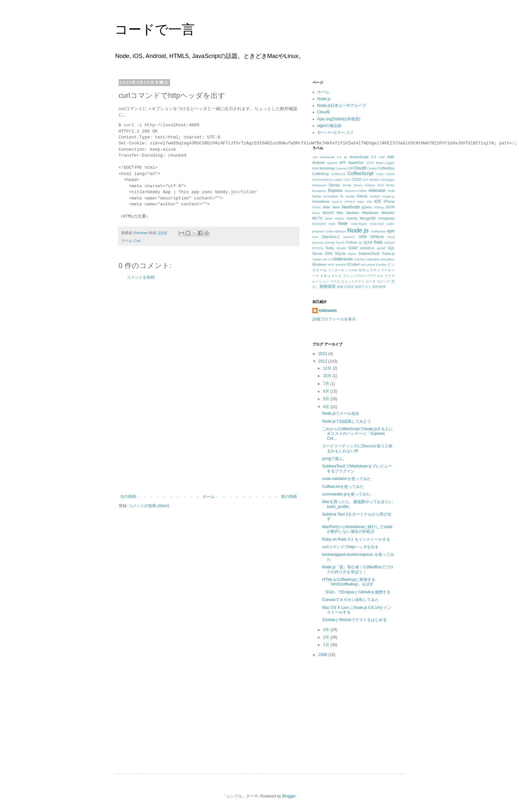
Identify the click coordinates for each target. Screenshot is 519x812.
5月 (327, 399)
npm (391, 231)
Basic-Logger (385, 163)
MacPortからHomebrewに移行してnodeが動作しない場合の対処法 (357, 529)
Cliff (350, 168)
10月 (328, 376)
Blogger (289, 796)
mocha (352, 218)
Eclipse (370, 185)
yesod (371, 265)
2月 (327, 637)
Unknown (328, 311)
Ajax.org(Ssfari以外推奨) (339, 119)
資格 (340, 287)
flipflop (317, 196)
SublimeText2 (369, 254)
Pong (391, 237)
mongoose (386, 218)
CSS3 (356, 179)
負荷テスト (363, 287)
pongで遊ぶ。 (334, 459)
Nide (332, 224)
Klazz (316, 213)
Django (334, 185)
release (389, 242)
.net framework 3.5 (327, 157)
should (341, 248)
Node (343, 224)
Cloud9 (324, 112)
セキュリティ (369, 270)
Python (352, 242)
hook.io (337, 202)
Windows (320, 264)
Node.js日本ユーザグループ (342, 105)
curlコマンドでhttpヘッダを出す (350, 547)
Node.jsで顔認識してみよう (346, 421)
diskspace (319, 185)
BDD (316, 168)
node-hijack (359, 224)
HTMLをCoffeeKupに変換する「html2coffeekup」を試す (348, 582)
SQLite (340, 254)
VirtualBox (388, 259)
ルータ (371, 281)
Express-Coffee (356, 191)
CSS (347, 180)
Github (362, 196)
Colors (390, 174)
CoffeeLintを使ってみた (343, 487)
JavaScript (351, 207)
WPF (331, 265)
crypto (338, 180)
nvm (315, 237)
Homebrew (321, 201)
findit (391, 191)
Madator (353, 213)
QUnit (368, 242)
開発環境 (328, 286)
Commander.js (323, 180)
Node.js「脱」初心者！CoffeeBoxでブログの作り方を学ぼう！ (358, 569)
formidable (331, 196)
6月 (327, 391)
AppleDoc (356, 163)
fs (342, 196)
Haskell (375, 196)
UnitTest (360, 259)
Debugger (388, 180)
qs (360, 242)
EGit (381, 185)
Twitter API (320, 259)
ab (346, 157)
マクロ (335, 281)
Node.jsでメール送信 (341, 413)
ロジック (384, 281)
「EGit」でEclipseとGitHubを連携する (356, 592)
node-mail (377, 224)
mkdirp (340, 218)
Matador (388, 213)
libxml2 (328, 213)
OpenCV (349, 237)
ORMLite (377, 237)
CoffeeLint (338, 174)
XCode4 (353, 264)
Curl (137, 241)
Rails (378, 242)
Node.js (324, 99)
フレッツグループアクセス (363, 276)
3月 (327, 630)
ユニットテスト (353, 281)
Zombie (381, 265)
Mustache (319, 224)
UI (330, 259)
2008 (323, 655)
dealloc (374, 180)
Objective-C (331, 237)
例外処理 (379, 287)
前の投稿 (289, 496)
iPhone (389, 201)
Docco (358, 185)
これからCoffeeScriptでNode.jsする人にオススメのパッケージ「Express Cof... (357, 434)
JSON (390, 207)
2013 (323, 354)
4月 (327, 407)
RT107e (318, 248)
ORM (363, 237)
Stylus (352, 254)
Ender (390, 185)
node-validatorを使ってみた (346, 479)
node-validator (336, 231)
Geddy (350, 196)
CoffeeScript (361, 173)
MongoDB (368, 218)
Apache (332, 163)
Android (318, 163)
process (318, 242)
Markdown (370, 213)
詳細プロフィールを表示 (334, 319)
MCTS (317, 218)
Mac (340, 213)
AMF (391, 157)
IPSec (317, 207)
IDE (369, 202)
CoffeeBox (386, 168)
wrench (341, 265)
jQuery (367, 207)
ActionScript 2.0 (363, 157)
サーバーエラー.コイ (336, 133)
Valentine (373, 259)
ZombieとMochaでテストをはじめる (354, 620)
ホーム (209, 496)
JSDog (379, 207)
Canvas (341, 168)
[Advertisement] (209, 387)
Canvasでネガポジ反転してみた (350, 600)
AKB (381, 157)
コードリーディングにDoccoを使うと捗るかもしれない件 (357, 448)
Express (335, 191)
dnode (347, 185)
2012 (323, 361)
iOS (378, 201)
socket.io (367, 248)
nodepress (378, 231)
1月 (327, 645)
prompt (330, 242)
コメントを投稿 (141, 277)
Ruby (330, 248)
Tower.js (388, 254)
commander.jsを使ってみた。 (348, 494)
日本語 (349, 287)
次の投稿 (128, 496)
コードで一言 (155, 29)
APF (343, 163)
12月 (328, 368)
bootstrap (327, 168)
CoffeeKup (321, 174)
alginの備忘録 (329, 126)
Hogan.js (389, 196)
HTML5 (350, 202)
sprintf (381, 248)
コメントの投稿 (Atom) (149, 506)
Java (336, 207)
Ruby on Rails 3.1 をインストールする (356, 539)
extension (377, 191)
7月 (327, 384)
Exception (319, 191)
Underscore (343, 259)
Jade (326, 207)
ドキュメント (331, 276)
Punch (340, 242)
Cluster (372, 168)
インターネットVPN (343, 270)
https (361, 202)
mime (328, 218)
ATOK (370, 163)
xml (363, 265)
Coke (380, 174)
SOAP (353, 248)
